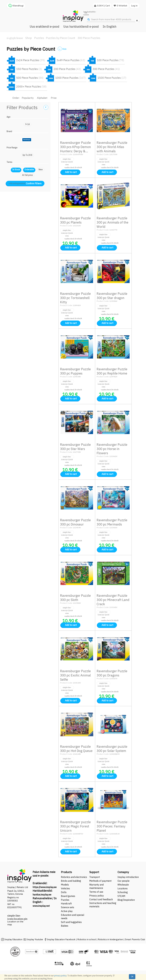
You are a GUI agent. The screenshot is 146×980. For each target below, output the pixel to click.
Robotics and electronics (74, 877)
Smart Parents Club (135, 939)
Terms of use (96, 892)
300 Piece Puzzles (89, 38)
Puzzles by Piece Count (61, 38)
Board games (68, 896)
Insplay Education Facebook (61, 939)
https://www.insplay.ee (45, 887)
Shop (29, 38)
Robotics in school (87, 939)
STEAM (121, 896)
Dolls (64, 892)
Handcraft (66, 903)
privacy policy (60, 976)
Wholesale (123, 885)
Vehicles (65, 888)
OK (132, 977)
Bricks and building (71, 881)
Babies (65, 926)
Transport (95, 877)
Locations (123, 888)
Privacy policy (97, 896)
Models (65, 885)
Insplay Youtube (35, 939)
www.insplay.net (41, 906)
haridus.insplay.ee (42, 895)
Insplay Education (13, 939)
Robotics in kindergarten (111, 939)
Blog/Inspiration (126, 900)
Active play (67, 911)
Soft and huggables (71, 922)
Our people (123, 881)
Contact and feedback (101, 899)
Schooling (123, 892)
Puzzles (39, 38)
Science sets (68, 907)
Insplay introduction (128, 877)
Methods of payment (100, 881)
